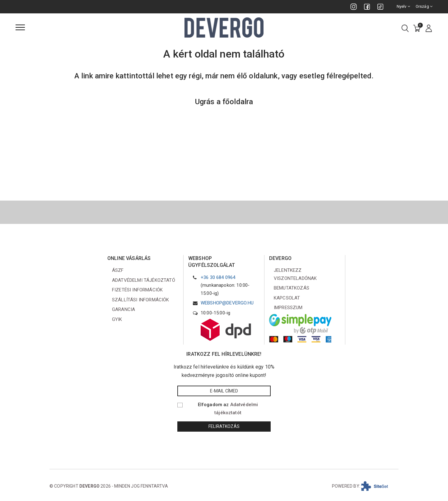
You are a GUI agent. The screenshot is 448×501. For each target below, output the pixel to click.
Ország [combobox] (424, 6)
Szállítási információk (141, 300)
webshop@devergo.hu (227, 303)
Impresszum (288, 308)
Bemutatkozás (292, 288)
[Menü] (20, 27)
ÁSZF (118, 270)
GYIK (117, 319)
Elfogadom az (228, 409)
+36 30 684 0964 (218, 277)
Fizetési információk (137, 290)
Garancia (124, 309)
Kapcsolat (287, 298)
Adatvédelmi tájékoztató (144, 280)
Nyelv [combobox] (403, 6)
